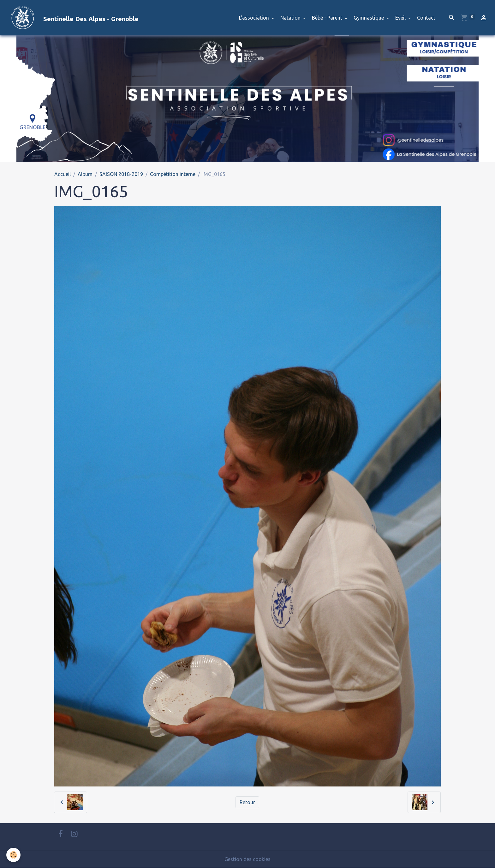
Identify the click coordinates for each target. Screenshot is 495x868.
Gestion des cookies (247, 859)
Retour (247, 802)
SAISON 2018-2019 (121, 174)
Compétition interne (173, 174)
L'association (255, 18)
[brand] (72, 18)
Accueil (63, 174)
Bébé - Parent (328, 18)
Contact (426, 18)
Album (85, 174)
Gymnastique (369, 18)
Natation (291, 18)
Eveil (401, 18)
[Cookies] (13, 855)
